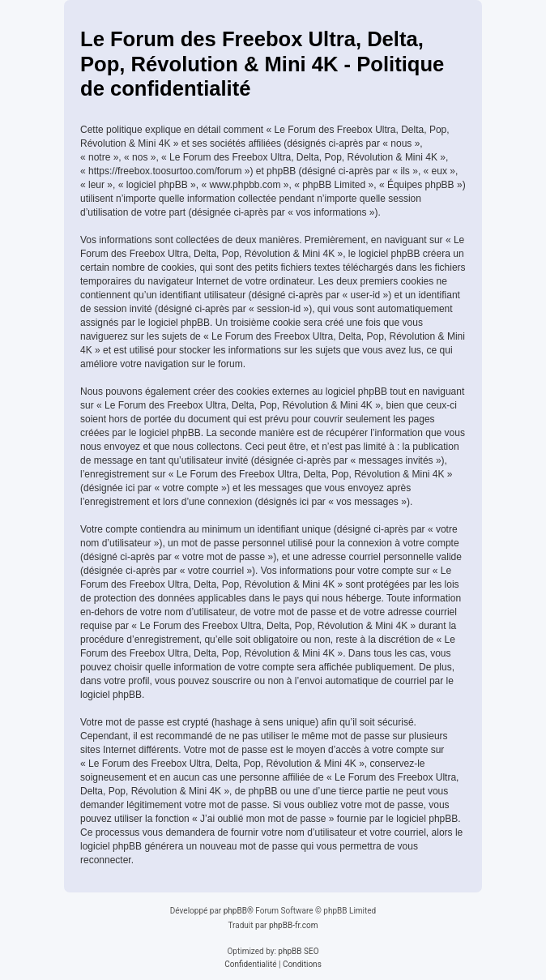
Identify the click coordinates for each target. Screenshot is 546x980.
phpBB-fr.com (294, 925)
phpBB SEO (298, 951)
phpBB (235, 911)
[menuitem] (250, 965)
